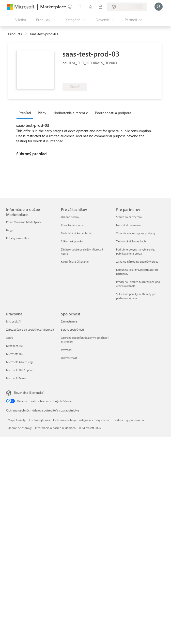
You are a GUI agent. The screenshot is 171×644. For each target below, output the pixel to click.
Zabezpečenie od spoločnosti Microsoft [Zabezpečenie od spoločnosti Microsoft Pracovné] (30, 329)
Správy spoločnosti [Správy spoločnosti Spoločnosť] (72, 329)
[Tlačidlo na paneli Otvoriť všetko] (18, 20)
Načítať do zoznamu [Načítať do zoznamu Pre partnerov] (129, 225)
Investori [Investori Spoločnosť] (66, 350)
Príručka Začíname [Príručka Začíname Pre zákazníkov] (72, 225)
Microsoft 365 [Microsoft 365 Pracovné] (15, 354)
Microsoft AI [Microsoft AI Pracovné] (14, 321)
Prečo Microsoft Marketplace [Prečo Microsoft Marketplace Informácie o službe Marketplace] (24, 222)
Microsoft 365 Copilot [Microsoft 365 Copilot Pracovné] (19, 370)
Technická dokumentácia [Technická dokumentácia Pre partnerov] (131, 241)
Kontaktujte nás (39, 420)
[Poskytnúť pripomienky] (70, 7)
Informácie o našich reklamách (55, 428)
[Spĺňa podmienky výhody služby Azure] (83, 75)
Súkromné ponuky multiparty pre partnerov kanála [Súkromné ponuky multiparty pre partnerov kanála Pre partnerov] (136, 296)
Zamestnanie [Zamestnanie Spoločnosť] (69, 321)
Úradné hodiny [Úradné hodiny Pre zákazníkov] (70, 217)
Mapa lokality (17, 420)
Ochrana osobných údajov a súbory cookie (82, 420)
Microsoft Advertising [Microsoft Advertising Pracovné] (19, 362)
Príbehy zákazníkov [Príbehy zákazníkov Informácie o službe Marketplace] (18, 238)
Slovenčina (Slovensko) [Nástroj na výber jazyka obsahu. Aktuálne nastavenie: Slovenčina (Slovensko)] (29, 392)
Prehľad (25, 113)
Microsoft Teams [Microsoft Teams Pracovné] (16, 378)
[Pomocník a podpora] (80, 7)
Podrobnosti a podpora (113, 113)
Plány (42, 113)
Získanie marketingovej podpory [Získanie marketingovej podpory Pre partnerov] (136, 233)
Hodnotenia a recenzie (71, 113)
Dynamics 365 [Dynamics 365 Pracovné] (15, 346)
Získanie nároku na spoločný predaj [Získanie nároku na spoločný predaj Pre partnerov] (138, 262)
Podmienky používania (129, 420)
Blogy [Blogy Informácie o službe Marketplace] (9, 230)
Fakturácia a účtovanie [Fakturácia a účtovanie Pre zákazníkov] (75, 262)
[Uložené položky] (90, 7)
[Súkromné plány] (101, 7)
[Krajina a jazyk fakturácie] (127, 7)
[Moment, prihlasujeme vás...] (159, 7)
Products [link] (15, 34)
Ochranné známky (20, 428)
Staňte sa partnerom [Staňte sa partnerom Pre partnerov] (129, 217)
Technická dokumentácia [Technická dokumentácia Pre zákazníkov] (76, 233)
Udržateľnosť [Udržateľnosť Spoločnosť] (69, 358)
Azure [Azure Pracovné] (10, 338)
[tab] (26, 113)
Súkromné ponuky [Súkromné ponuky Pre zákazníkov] (72, 241)
